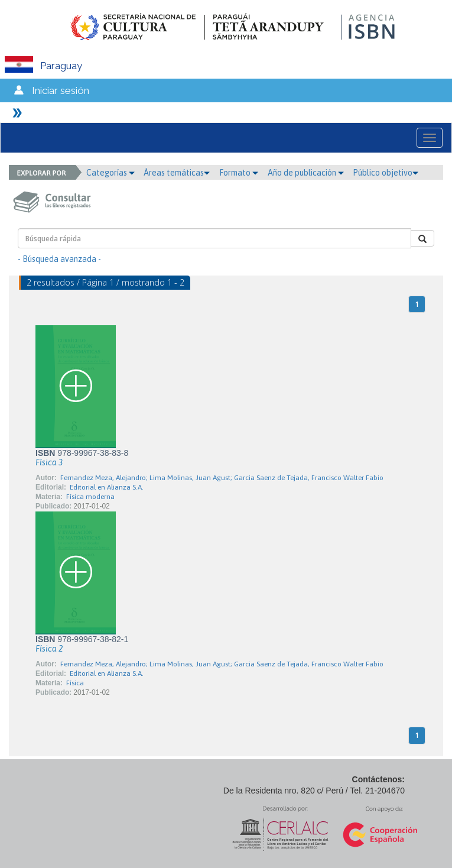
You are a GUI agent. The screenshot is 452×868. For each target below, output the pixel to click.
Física (75, 683)
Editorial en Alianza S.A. (107, 487)
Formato (239, 173)
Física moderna (90, 497)
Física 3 (49, 462)
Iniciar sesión (61, 90)
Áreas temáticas (177, 173)
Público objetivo (386, 173)
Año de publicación (306, 173)
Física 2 (49, 649)
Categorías (110, 173)
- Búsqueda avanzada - (59, 259)
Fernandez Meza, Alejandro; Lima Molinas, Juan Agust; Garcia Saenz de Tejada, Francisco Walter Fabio (222, 478)
